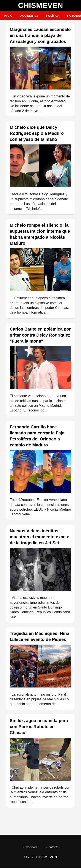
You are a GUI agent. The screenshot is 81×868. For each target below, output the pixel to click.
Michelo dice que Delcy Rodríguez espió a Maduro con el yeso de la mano (37, 133)
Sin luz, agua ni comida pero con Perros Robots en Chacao (39, 727)
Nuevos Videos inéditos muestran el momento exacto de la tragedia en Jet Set (40, 537)
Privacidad (29, 847)
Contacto (52, 847)
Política (53, 16)
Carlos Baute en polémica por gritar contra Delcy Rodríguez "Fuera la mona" (40, 335)
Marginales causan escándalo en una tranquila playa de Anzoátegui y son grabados (40, 35)
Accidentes (29, 16)
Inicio (8, 16)
